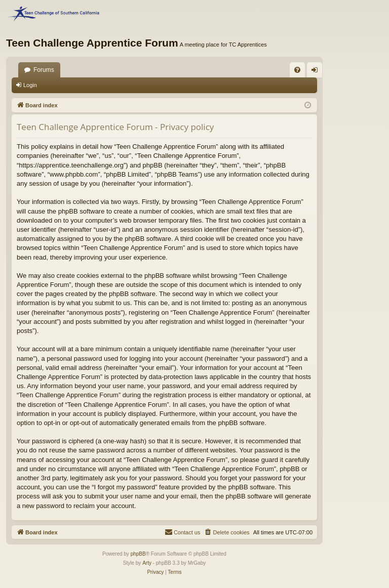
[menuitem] (297, 70)
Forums (44, 70)
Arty (147, 563)
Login (30, 85)
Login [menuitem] (317, 72)
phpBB (138, 554)
